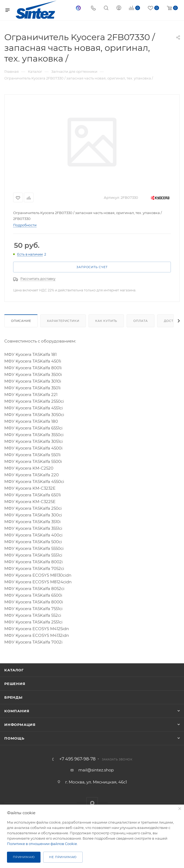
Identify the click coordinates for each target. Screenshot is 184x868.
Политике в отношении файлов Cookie (42, 844)
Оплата (141, 321)
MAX (92, 803)
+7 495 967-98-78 (77, 759)
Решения (15, 684)
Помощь (14, 738)
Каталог (14, 670)
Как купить (106, 321)
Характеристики (63, 321)
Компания (17, 711)
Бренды (13, 697)
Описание (21, 321)
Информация (20, 725)
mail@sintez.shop (96, 770)
